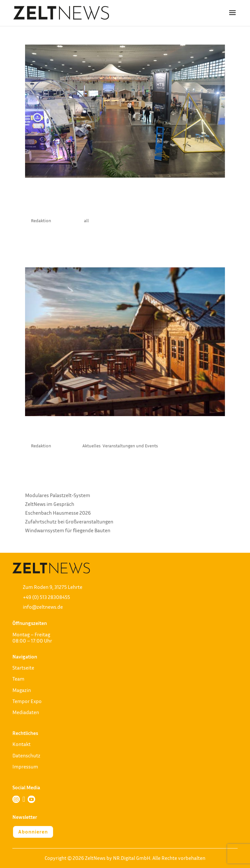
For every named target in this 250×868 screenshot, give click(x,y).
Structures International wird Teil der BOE (123, 200)
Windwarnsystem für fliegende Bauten (68, 530)
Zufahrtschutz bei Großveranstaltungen (69, 522)
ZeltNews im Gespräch (50, 504)
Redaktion (41, 220)
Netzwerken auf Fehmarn (95, 432)
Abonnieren (33, 832)
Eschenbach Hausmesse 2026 (58, 513)
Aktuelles (91, 446)
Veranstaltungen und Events (130, 446)
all (86, 220)
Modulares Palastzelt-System (58, 495)
